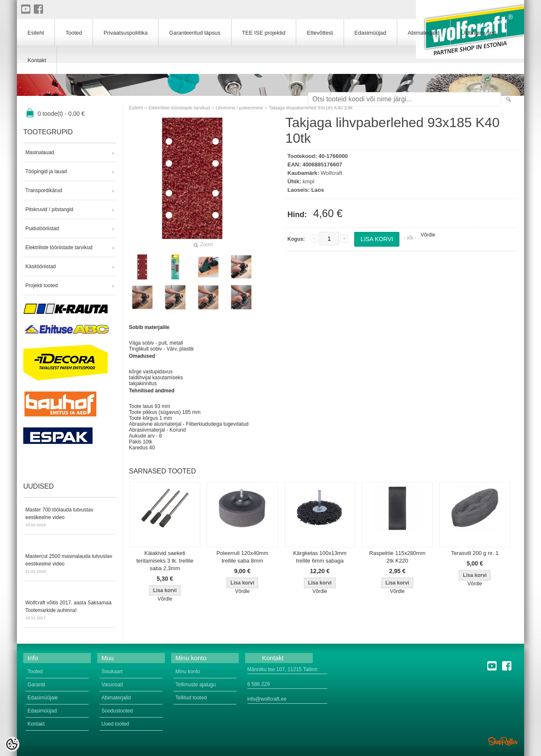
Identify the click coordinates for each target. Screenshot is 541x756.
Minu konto (188, 672)
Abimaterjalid (424, 33)
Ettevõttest (320, 33)
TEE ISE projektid (264, 33)
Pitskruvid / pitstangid (49, 209)
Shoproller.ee (503, 741)
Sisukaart (112, 672)
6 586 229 (258, 684)
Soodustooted (117, 711)
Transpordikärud (44, 190)
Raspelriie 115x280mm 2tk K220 (398, 557)
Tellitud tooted (191, 698)
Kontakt (37, 60)
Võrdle (428, 235)
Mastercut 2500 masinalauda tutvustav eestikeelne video (70, 564)
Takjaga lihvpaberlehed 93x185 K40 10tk (311, 108)
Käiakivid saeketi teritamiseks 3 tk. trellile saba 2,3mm (165, 561)
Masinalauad (40, 152)
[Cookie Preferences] (12, 744)
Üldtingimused (478, 33)
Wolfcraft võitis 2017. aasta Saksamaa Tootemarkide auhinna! (70, 611)
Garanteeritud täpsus (195, 33)
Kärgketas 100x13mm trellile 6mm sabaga (320, 557)
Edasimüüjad (370, 33)
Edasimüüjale (43, 698)
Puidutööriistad (42, 228)
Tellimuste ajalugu (195, 685)
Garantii (36, 685)
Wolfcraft (332, 173)
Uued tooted (115, 724)
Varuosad (112, 685)
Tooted (74, 33)
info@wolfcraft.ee (267, 699)
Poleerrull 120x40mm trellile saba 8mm (242, 557)
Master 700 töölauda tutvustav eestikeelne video (70, 518)
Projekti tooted (42, 286)
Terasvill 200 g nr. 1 (475, 553)
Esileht (136, 108)
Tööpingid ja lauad (46, 171)
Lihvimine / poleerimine (239, 108)
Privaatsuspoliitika (126, 33)
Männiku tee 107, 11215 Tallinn (282, 669)
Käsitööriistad (41, 267)
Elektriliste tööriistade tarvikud (59, 247)
